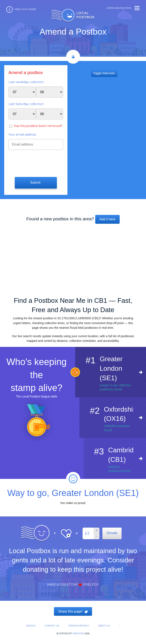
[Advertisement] (73, 258)
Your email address (22, 135)
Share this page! (73, 611)
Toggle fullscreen (104, 73)
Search (31, 626)
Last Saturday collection (26, 104)
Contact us (52, 626)
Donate (112, 533)
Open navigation (123, 8)
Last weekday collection (26, 82)
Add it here (107, 219)
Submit (36, 183)
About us (104, 626)
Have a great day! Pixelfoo (73, 585)
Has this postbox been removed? (38, 126)
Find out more (25, 9)
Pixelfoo (78, 634)
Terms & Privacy (79, 626)
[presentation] (34, 163)
